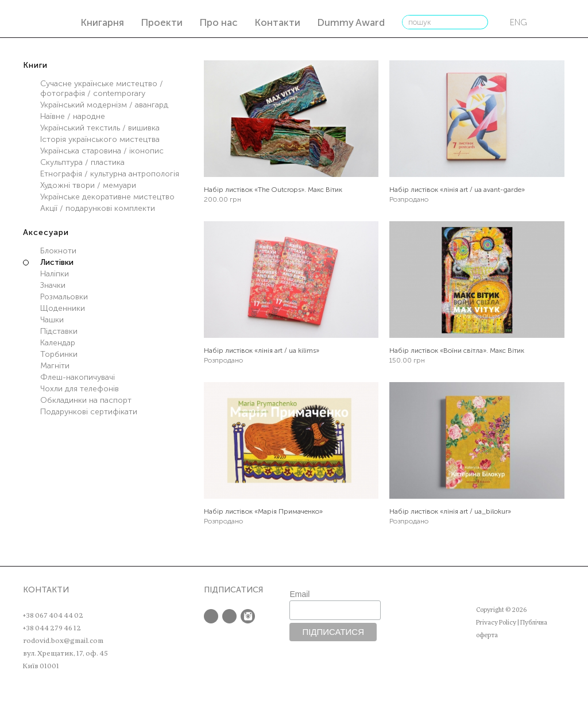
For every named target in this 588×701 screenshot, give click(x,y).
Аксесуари (46, 232)
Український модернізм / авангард (104, 105)
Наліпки (55, 274)
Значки (53, 285)
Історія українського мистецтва (100, 139)
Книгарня (102, 22)
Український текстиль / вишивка (100, 128)
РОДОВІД (51, 20)
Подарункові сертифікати (89, 412)
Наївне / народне (73, 116)
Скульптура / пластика (82, 162)
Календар (58, 343)
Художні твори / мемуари (88, 185)
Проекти (162, 22)
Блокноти (58, 251)
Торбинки (59, 354)
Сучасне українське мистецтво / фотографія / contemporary (102, 88)
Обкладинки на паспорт (86, 400)
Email (299, 594)
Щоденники (63, 308)
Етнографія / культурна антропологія (110, 174)
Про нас (218, 22)
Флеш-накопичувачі (78, 377)
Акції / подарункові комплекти (98, 208)
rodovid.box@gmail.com (63, 641)
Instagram (248, 616)
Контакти (277, 22)
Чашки (52, 320)
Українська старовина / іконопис (102, 151)
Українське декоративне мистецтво (107, 197)
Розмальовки (64, 297)
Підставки (59, 331)
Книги (35, 65)
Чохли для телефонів (80, 389)
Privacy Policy (496, 623)
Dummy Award (351, 22)
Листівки (57, 262)
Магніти (55, 366)
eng (519, 22)
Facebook (211, 616)
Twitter (229, 616)
